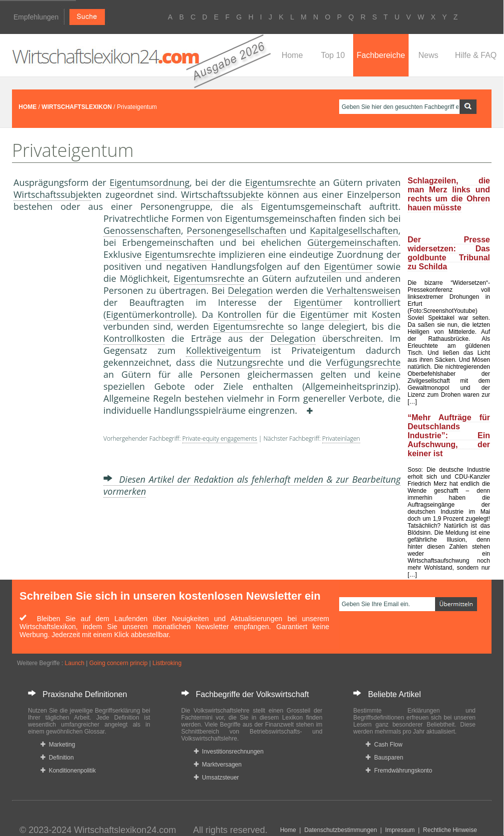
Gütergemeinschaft (347, 242)
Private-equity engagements (220, 438)
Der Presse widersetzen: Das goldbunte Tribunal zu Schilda (449, 253)
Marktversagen (218, 765)
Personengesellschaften (237, 230)
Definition (57, 758)
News (428, 55)
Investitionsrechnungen (229, 752)
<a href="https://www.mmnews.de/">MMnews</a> (53, 379)
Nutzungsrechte (250, 362)
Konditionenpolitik (68, 771)
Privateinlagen (341, 438)
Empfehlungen (36, 17)
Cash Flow (384, 745)
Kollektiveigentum (223, 350)
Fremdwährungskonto (399, 771)
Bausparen (384, 758)
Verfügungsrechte (363, 362)
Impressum (400, 830)
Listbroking (167, 663)
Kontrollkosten (134, 338)
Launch (75, 663)
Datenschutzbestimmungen (340, 830)
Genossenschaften (142, 230)
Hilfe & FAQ (476, 55)
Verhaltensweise (361, 290)
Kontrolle (237, 314)
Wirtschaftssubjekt (52, 194)
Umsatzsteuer (217, 778)
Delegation (250, 290)
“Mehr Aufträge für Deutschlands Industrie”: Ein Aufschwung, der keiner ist (449, 435)
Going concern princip (119, 663)
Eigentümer (348, 266)
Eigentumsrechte (281, 182)
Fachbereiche (381, 55)
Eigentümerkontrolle (149, 314)
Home (292, 55)
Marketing (58, 745)
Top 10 (333, 55)
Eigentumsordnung (149, 182)
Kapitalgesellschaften (354, 230)
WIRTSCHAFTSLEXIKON (77, 107)
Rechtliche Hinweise (450, 830)
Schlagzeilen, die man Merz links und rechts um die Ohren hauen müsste (449, 194)
